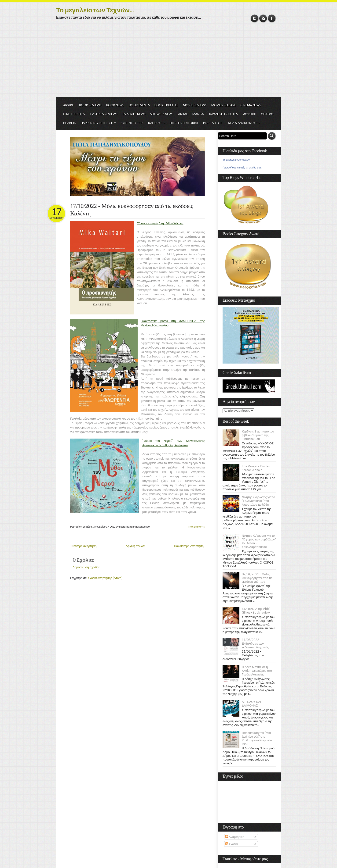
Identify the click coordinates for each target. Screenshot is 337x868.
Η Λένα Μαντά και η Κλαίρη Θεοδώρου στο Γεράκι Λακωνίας (257, 671)
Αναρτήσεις (235, 837)
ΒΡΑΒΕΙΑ (70, 123)
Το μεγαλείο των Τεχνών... (95, 10)
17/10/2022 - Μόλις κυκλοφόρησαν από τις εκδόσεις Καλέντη (132, 210)
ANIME (183, 114)
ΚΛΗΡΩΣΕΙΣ (157, 123)
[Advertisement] (168, 62)
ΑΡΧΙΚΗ (69, 105)
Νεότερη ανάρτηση (84, 546)
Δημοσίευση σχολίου (86, 567)
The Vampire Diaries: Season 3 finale (256, 468)
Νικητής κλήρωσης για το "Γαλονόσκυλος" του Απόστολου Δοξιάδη (258, 501)
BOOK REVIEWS (90, 105)
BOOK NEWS (115, 105)
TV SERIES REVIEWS (104, 114)
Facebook (272, 18)
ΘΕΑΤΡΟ (267, 114)
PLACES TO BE (213, 123)
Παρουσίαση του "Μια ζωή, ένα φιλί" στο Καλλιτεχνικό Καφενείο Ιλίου (257, 738)
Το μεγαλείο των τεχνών (236, 160)
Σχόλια (232, 844)
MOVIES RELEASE (223, 105)
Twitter (255, 18)
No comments (197, 527)
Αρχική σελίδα (135, 546)
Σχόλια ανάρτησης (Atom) (105, 578)
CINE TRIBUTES (74, 114)
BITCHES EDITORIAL (184, 123)
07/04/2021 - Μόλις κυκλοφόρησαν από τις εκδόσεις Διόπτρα (257, 578)
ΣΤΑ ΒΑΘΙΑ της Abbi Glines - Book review (256, 611)
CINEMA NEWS (251, 105)
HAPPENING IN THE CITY (98, 123)
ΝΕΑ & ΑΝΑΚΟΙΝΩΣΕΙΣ (244, 123)
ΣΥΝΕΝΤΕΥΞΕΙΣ (132, 123)
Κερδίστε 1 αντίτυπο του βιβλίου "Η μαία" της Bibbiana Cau (258, 435)
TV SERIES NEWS (134, 114)
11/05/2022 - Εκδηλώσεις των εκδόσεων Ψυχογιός (255, 643)
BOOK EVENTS (139, 105)
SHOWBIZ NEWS (162, 114)
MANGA (198, 114)
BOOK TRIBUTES (166, 105)
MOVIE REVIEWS (195, 105)
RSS (263, 18)
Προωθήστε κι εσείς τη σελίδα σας (242, 168)
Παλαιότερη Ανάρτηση (189, 546)
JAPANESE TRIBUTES (223, 114)
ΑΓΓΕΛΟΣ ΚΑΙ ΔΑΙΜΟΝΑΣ (251, 704)
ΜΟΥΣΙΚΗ (249, 114)
